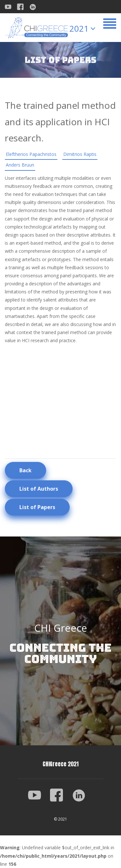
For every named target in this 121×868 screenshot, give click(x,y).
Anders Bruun (20, 165)
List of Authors (39, 489)
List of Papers (37, 507)
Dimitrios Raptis (80, 154)
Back (25, 470)
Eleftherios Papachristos (31, 154)
